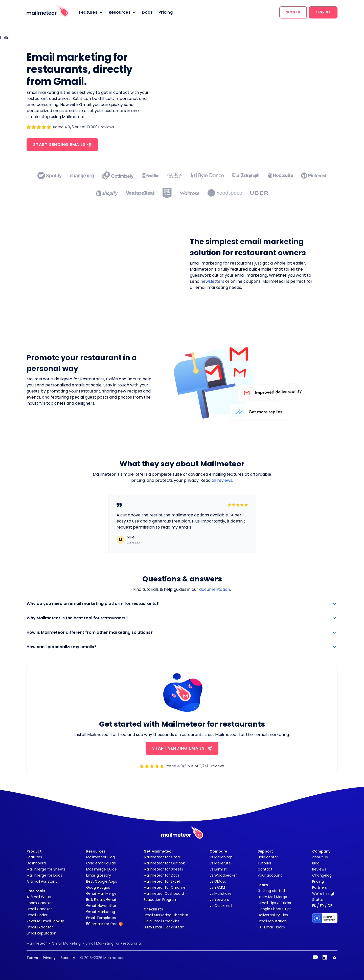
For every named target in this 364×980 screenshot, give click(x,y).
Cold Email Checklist (161, 921)
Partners (320, 887)
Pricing (166, 12)
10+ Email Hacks (271, 927)
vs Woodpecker (223, 875)
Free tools (36, 891)
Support (265, 851)
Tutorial (264, 863)
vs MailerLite (220, 863)
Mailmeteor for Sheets (163, 869)
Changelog (322, 875)
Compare (218, 851)
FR (322, 906)
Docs (147, 12)
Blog (316, 863)
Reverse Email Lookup (45, 921)
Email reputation (272, 921)
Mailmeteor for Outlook (164, 863)
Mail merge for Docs (44, 875)
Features (34, 857)
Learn (263, 885)
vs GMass (218, 881)
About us (320, 857)
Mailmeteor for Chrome (165, 887)
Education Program (161, 900)
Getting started (271, 891)
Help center (268, 857)
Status (318, 900)
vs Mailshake (221, 894)
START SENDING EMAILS (182, 748)
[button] (91, 12)
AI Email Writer (39, 897)
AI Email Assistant (42, 881)
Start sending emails (62, 145)
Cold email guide (101, 863)
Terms (32, 958)
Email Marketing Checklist (166, 915)
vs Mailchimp (221, 857)
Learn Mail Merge (272, 897)
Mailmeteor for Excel (162, 881)
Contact (265, 869)
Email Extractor (40, 927)
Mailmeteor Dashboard (164, 894)
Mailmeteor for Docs (162, 875)
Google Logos (98, 887)
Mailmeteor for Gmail (162, 857)
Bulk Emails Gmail (101, 900)
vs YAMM (217, 887)
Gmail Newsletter (101, 906)
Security (68, 958)
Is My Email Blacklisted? (164, 927)
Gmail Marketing (101, 912)
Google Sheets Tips (275, 909)
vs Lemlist (218, 869)
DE (330, 906)
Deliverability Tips (273, 915)
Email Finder (37, 915)
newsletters (212, 281)
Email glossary (99, 875)
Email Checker (39, 909)
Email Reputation (41, 933)
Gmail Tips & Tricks (274, 903)
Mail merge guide (101, 869)
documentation (215, 589)
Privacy (49, 958)
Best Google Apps (102, 881)
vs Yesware (219, 900)
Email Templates (101, 918)
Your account (270, 875)
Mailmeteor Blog (100, 857)
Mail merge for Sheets (46, 869)
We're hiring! (323, 894)
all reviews (222, 480)
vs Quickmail (221, 906)
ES (314, 906)
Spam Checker (40, 903)
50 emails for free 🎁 (105, 924)
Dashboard (36, 863)
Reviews (319, 869)
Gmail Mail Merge (101, 894)
